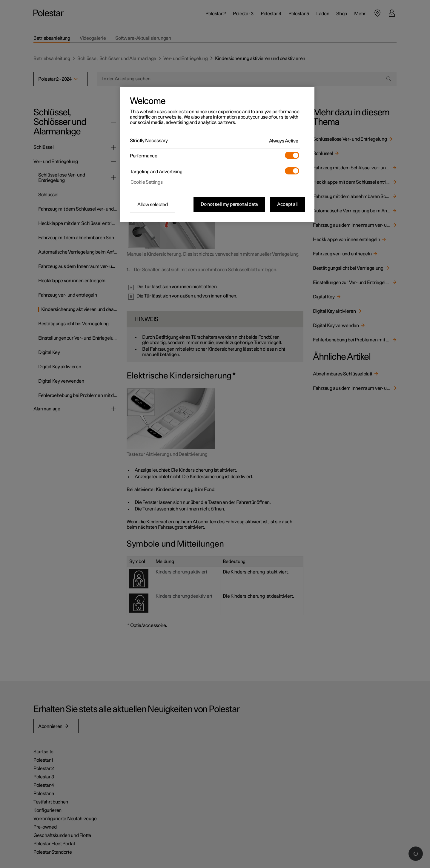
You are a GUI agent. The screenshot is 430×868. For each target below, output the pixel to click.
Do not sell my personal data (229, 204)
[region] (217, 154)
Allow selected (153, 205)
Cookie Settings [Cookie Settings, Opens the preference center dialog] (147, 182)
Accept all (287, 204)
